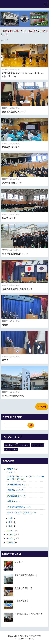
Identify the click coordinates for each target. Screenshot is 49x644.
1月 (11, 526)
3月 (11, 518)
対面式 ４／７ (9, 218)
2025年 (10, 531)
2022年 (10, 542)
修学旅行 (18, 562)
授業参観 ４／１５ (11, 147)
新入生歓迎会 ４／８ (12, 183)
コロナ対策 (9, 445)
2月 (11, 522)
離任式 (5, 325)
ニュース (35, 445)
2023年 (10, 538)
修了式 (5, 360)
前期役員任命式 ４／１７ (14, 112)
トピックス (22, 445)
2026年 (10, 469)
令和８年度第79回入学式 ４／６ (17, 289)
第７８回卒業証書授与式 (26, 575)
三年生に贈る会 (21, 601)
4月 (11, 472)
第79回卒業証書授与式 (13, 396)
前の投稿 (42, 407)
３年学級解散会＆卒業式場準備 (28, 614)
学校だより (9, 449)
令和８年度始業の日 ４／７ (15, 254)
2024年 (10, 535)
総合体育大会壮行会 (24, 588)
